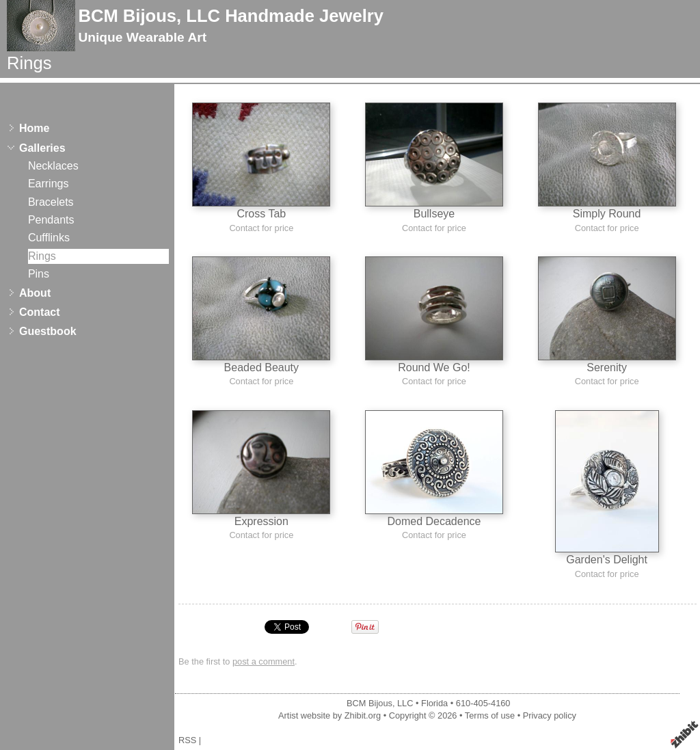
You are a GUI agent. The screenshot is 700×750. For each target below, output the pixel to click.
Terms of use (490, 715)
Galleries (42, 148)
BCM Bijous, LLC (380, 703)
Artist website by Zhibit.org (329, 715)
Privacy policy (550, 715)
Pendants (51, 220)
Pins (39, 274)
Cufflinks (49, 238)
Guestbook (48, 331)
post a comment (264, 661)
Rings (42, 256)
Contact (40, 312)
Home (34, 128)
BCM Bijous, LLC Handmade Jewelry (231, 16)
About (35, 293)
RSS (187, 740)
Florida (434, 703)
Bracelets (51, 202)
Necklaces (53, 166)
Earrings (49, 184)
